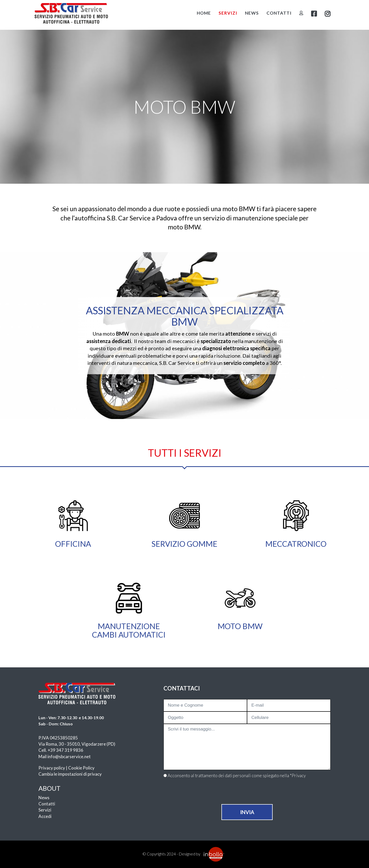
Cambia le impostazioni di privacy (70, 774)
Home (204, 13)
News (252, 13)
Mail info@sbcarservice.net (65, 757)
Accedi (45, 816)
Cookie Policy (81, 768)
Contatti (279, 13)
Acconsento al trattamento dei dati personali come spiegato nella (237, 776)
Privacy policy (52, 768)
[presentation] (247, 794)
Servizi (228, 13)
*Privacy (298, 776)
